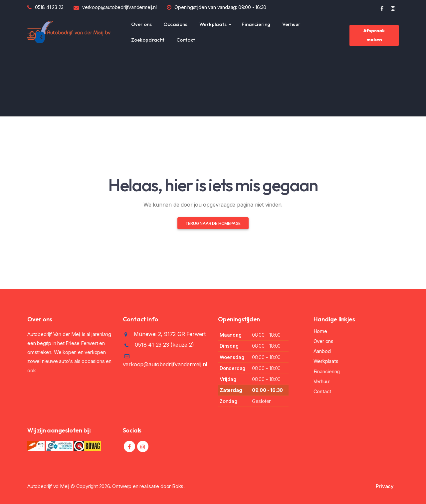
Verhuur (291, 24)
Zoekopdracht (148, 40)
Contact (186, 40)
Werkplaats (213, 24)
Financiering (256, 24)
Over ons (141, 24)
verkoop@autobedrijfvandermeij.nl (119, 7)
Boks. (178, 486)
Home (320, 331)
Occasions (175, 24)
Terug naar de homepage (213, 223)
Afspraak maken (374, 35)
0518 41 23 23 (49, 7)
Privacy (385, 486)
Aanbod (322, 351)
